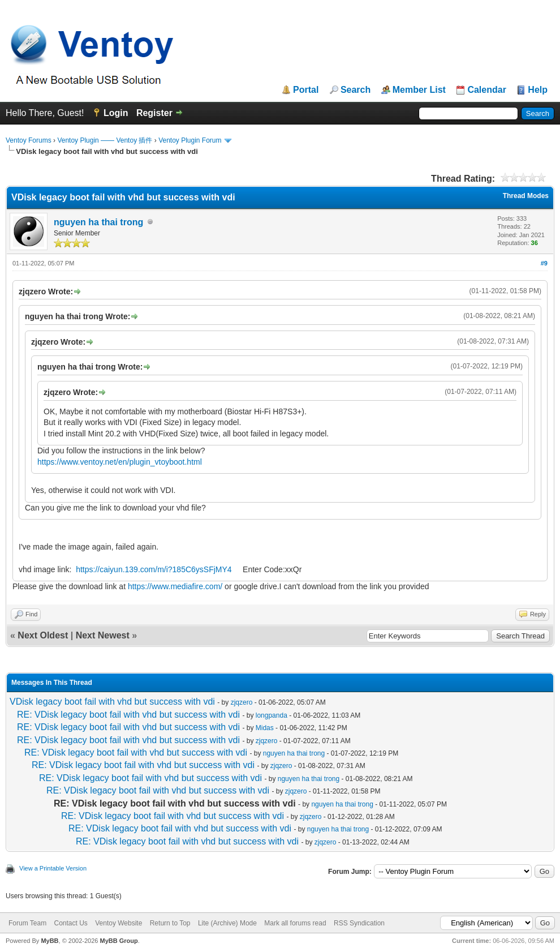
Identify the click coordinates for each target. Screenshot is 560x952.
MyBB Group (119, 941)
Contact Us (70, 923)
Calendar (486, 90)
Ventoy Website (119, 923)
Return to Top (170, 923)
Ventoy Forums (29, 140)
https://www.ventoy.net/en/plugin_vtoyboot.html (120, 462)
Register (154, 113)
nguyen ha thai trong (98, 222)
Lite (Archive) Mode (227, 923)
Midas (265, 728)
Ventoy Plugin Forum (190, 140)
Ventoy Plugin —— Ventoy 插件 (105, 140)
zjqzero (242, 702)
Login (116, 113)
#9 (544, 263)
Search (356, 90)
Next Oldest (43, 635)
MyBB (49, 941)
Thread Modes (526, 196)
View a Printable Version (53, 868)
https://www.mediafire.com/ (175, 586)
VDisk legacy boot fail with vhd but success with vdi (112, 702)
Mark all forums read (295, 923)
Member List (419, 90)
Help (538, 90)
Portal (306, 90)
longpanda (272, 715)
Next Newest (103, 635)
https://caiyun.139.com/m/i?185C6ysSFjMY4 (154, 569)
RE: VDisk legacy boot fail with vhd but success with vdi (128, 715)
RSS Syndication (359, 923)
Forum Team (27, 923)
